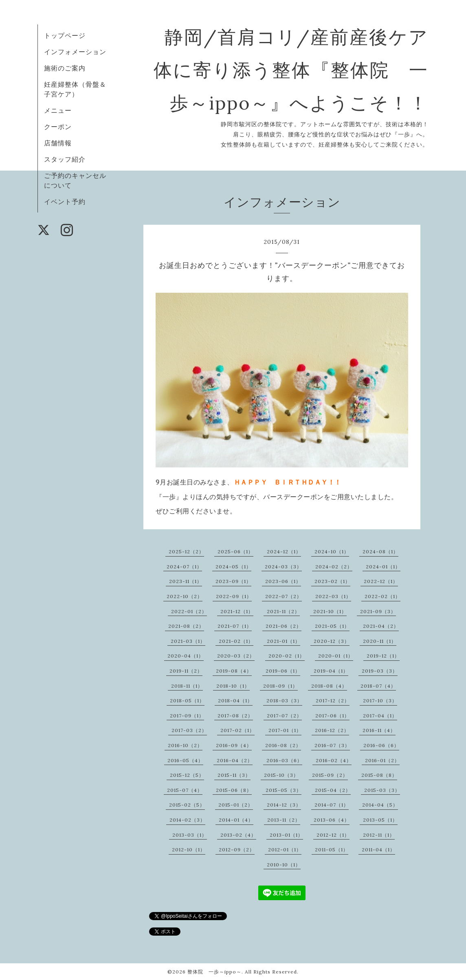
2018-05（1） (187, 700)
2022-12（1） (381, 581)
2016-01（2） (382, 760)
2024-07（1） (184, 567)
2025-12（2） (186, 551)
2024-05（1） (233, 567)
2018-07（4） (378, 686)
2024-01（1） (383, 567)
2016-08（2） (283, 745)
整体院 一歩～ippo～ (214, 972)
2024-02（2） (334, 567)
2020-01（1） (336, 656)
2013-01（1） (286, 835)
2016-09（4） (234, 745)
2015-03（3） (382, 790)
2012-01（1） (285, 850)
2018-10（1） (233, 686)
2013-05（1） (380, 820)
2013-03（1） (190, 835)
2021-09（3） (378, 611)
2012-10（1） (189, 850)
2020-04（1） (186, 656)
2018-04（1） (235, 700)
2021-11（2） (283, 611)
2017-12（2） (333, 700)
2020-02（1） (287, 656)
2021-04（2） (381, 626)
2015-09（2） (330, 775)
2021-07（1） (235, 626)
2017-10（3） (380, 700)
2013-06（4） (332, 820)
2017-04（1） (380, 716)
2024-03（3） (283, 567)
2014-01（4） (236, 820)
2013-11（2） (284, 820)
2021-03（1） (188, 641)
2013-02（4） (238, 835)
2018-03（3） (284, 700)
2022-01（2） (189, 611)
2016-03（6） (284, 760)
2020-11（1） (380, 641)
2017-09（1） (187, 716)
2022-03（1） (333, 596)
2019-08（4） (234, 671)
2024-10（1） (332, 551)
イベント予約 (65, 202)
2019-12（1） (383, 656)
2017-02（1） (237, 730)
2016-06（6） (381, 745)
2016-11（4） (379, 730)
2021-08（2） (186, 626)
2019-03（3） (380, 671)
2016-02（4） (334, 760)
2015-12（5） (187, 775)
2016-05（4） (185, 760)
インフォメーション (75, 52)
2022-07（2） (284, 596)
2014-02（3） (187, 820)
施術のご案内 (65, 68)
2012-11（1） (379, 835)
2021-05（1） (332, 626)
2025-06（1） (235, 551)
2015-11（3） (234, 775)
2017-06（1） (332, 716)
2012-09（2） (237, 850)
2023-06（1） (283, 581)
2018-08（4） (329, 686)
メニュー (58, 110)
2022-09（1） (234, 596)
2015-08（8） (379, 775)
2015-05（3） (284, 790)
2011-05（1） (332, 850)
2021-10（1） (330, 611)
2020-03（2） (236, 656)
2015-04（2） (333, 790)
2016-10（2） (185, 745)
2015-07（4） (185, 790)
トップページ (65, 35)
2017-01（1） (285, 730)
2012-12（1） (333, 835)
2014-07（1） (332, 805)
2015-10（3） (281, 775)
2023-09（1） (233, 581)
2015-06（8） (234, 790)
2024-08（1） (380, 551)
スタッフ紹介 (65, 159)
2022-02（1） (382, 596)
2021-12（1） (237, 611)
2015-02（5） (187, 805)
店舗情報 (58, 143)
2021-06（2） (284, 626)
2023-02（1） (332, 581)
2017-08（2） (235, 716)
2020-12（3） (332, 641)
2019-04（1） (331, 671)
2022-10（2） (185, 596)
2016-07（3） (332, 745)
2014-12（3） (284, 805)
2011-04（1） (378, 850)
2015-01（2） (236, 805)
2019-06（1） (283, 671)
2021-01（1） (284, 641)
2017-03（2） (189, 730)
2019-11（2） (186, 671)
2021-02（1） (236, 641)
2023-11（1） (186, 581)
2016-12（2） (332, 730)
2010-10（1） (284, 865)
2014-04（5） (380, 805)
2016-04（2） (235, 760)
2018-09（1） (280, 686)
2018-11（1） (187, 686)
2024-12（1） (284, 551)
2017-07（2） (284, 716)
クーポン (58, 127)
